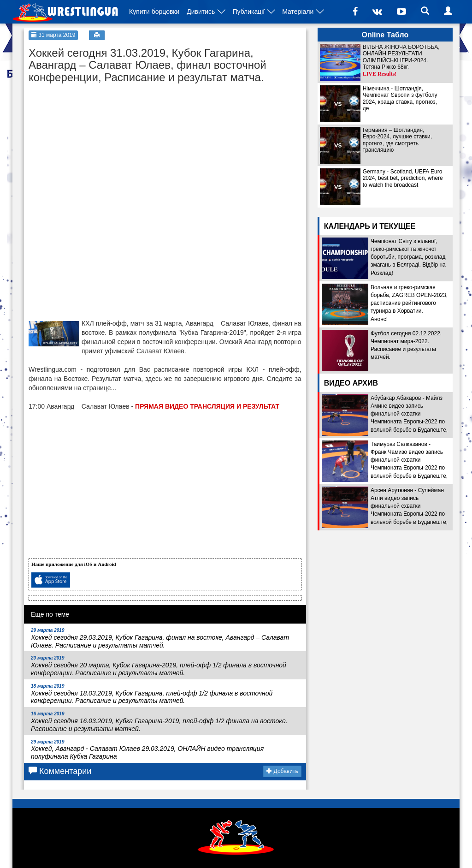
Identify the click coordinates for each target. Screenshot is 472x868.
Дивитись (201, 12)
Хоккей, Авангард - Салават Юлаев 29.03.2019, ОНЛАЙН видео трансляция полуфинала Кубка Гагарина (147, 750)
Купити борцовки (154, 12)
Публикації (248, 12)
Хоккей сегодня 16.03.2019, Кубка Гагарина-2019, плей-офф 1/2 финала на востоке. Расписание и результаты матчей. (159, 722)
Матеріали (298, 12)
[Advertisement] (98, 146)
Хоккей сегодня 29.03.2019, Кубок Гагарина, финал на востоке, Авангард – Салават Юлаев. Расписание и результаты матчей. (160, 638)
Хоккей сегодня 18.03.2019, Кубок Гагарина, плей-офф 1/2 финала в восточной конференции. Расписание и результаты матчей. (152, 694)
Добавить (282, 771)
